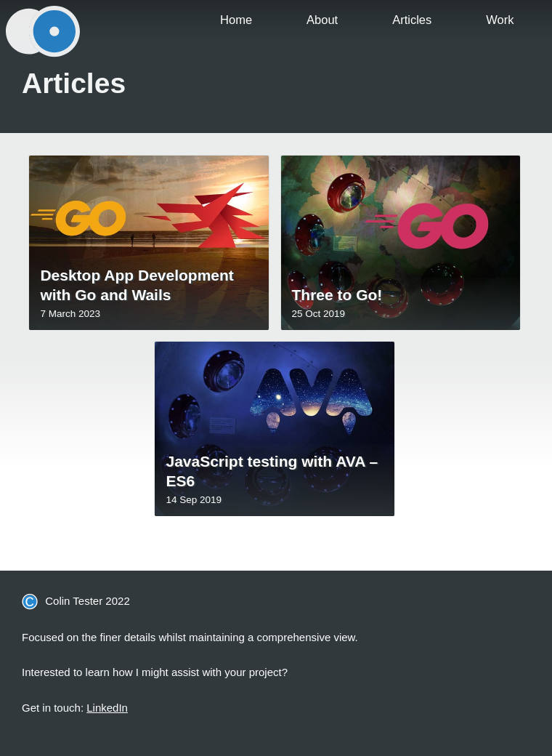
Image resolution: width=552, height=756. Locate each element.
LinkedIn (107, 708)
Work (500, 20)
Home (236, 20)
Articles (412, 20)
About (322, 20)
